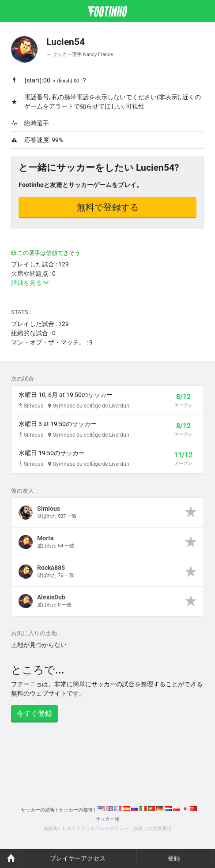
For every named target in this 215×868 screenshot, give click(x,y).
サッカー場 (107, 819)
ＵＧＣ (69, 829)
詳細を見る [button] (30, 283)
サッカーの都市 (76, 810)
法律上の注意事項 (152, 829)
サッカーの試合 (38, 810)
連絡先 (51, 829)
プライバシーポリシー (105, 829)
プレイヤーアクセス (78, 858)
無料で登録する (108, 207)
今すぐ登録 (34, 713)
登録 (174, 858)
